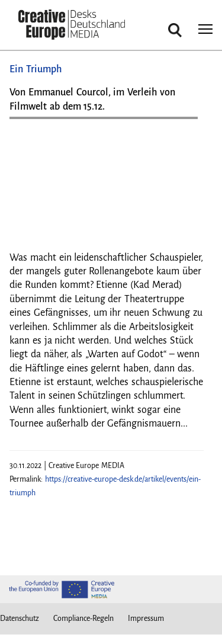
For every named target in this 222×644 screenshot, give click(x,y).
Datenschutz (20, 619)
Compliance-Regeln (83, 619)
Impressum (146, 619)
